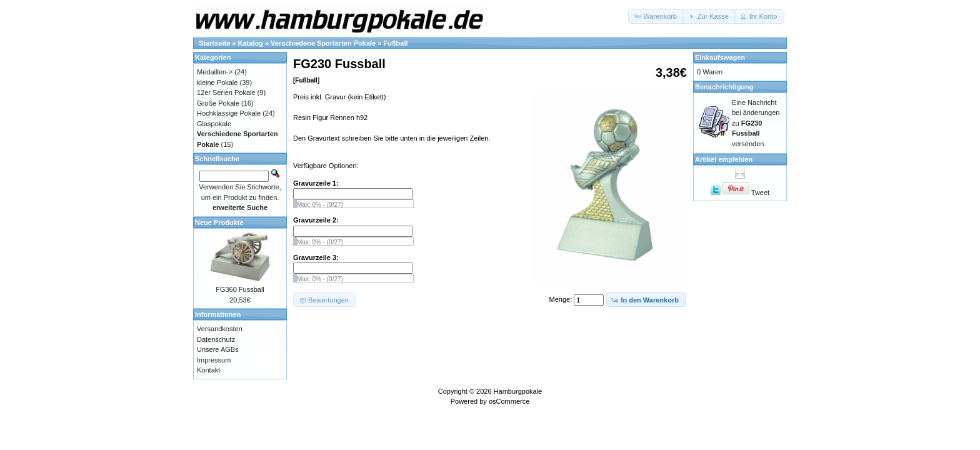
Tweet (760, 192)
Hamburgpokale (518, 391)
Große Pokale (218, 103)
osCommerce (509, 401)
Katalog (251, 43)
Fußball (395, 43)
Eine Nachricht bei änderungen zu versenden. (756, 123)
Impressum (214, 360)
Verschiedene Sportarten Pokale (323, 43)
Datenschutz (216, 339)
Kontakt (208, 370)
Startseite (214, 43)
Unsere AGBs (218, 349)
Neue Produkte (219, 222)
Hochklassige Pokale (229, 113)
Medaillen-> (215, 72)
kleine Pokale (217, 82)
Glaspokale (214, 124)
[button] (656, 17)
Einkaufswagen (720, 57)
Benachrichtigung (724, 87)
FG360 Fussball (240, 289)
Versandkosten (220, 329)
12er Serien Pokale (226, 92)
